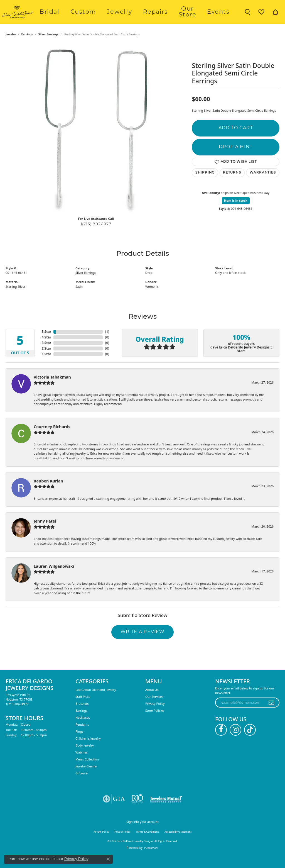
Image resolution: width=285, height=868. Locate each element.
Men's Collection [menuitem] (87, 771)
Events (222, 18)
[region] (96, 141)
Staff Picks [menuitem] (83, 709)
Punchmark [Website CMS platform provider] (151, 860)
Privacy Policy (155, 715)
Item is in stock (236, 213)
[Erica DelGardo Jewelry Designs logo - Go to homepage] (33, 18)
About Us (152, 702)
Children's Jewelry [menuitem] (88, 750)
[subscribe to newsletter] (272, 715)
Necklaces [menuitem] (83, 729)
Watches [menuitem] (82, 764)
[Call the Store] (17, 716)
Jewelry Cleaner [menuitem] (86, 778)
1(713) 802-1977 (96, 236)
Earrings (27, 47)
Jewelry (134, 18)
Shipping (205, 185)
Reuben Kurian (48, 493)
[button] (247, 18)
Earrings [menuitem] (81, 722)
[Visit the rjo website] (137, 811)
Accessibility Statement (178, 844)
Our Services (154, 709)
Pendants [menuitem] (82, 736)
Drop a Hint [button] (236, 159)
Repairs (162, 18)
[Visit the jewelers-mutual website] (166, 811)
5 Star (46, 344)
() (107, 344)
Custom (106, 18)
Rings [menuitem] (79, 743)
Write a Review (143, 644)
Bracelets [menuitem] (82, 715)
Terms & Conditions (147, 844)
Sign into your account (142, 834)
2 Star (46, 361)
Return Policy (101, 844)
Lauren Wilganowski (54, 578)
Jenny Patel (45, 533)
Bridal (80, 18)
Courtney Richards (52, 439)
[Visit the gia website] (114, 811)
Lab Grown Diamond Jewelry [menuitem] (96, 702)
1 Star (46, 366)
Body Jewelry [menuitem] (85, 757)
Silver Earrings (48, 47)
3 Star (46, 355)
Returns (232, 185)
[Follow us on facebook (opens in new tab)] (221, 742)
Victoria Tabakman (52, 389)
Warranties (263, 185)
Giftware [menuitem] (82, 785)
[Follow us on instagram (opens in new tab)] (235, 742)
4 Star (46, 349)
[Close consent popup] (108, 859)
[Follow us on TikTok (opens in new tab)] (250, 742)
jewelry (11, 47)
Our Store (193, 18)
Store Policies (155, 722)
